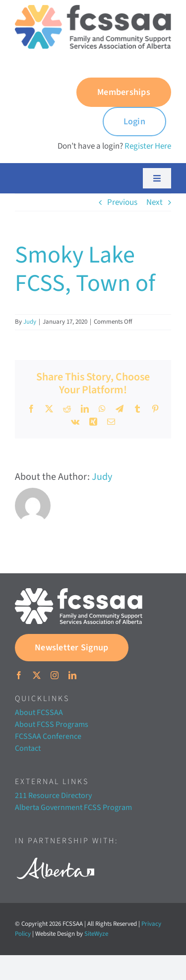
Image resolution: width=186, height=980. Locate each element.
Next (155, 202)
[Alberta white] (55, 855)
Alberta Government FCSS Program (73, 807)
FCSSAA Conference (48, 736)
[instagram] (55, 675)
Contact (28, 748)
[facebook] (19, 675)
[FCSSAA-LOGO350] (93, 9)
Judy (30, 322)
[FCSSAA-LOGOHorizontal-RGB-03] (79, 592)
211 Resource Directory (53, 796)
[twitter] (37, 675)
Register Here (148, 146)
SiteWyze (96, 934)
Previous (122, 202)
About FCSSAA (39, 713)
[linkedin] (72, 675)
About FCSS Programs (52, 724)
